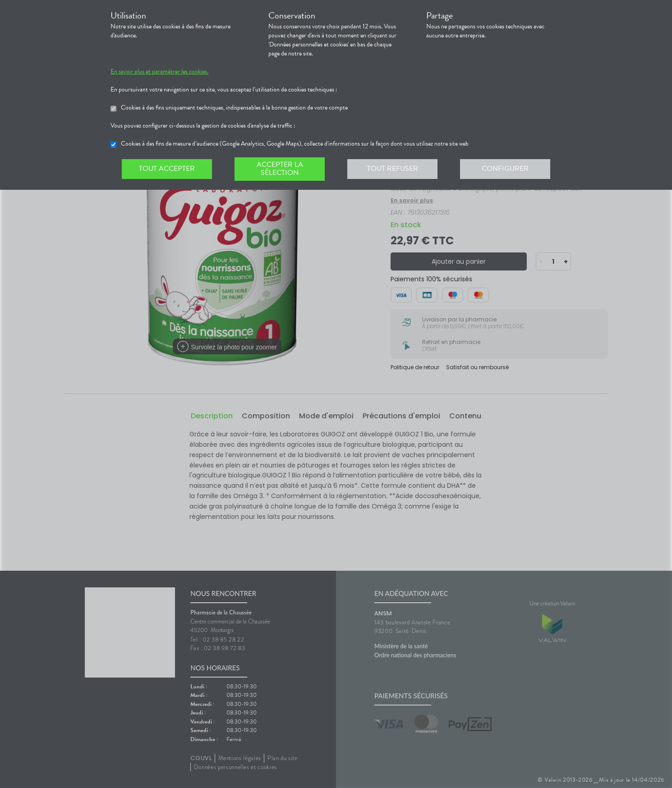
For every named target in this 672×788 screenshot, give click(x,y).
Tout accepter (167, 169)
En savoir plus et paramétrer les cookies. (159, 72)
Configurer (505, 169)
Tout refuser (393, 169)
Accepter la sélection (280, 169)
